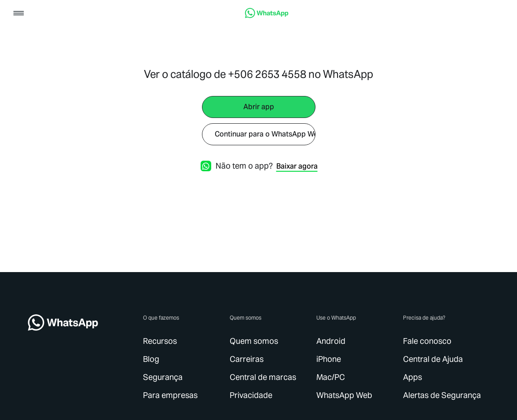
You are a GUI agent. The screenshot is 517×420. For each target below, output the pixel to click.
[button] (19, 14)
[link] (267, 16)
